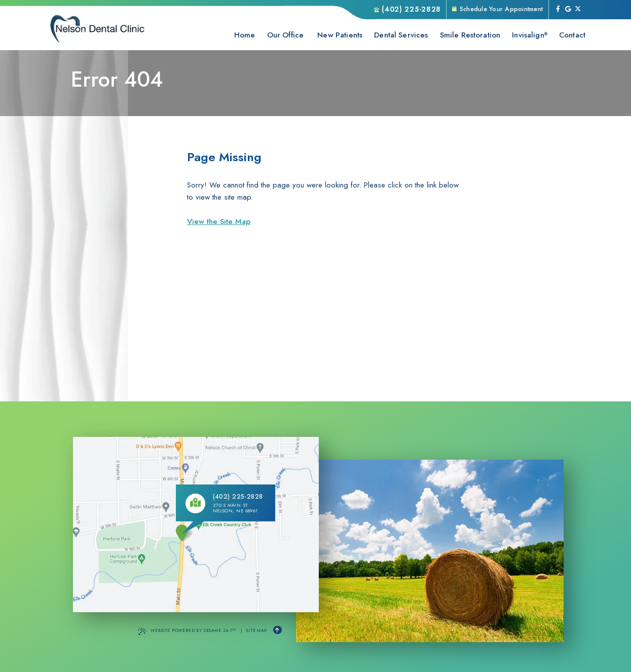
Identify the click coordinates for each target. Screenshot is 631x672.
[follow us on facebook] (558, 10)
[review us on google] (568, 10)
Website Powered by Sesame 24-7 (187, 631)
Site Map (257, 630)
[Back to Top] (277, 630)
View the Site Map (219, 221)
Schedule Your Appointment (497, 9)
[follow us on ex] (578, 10)
